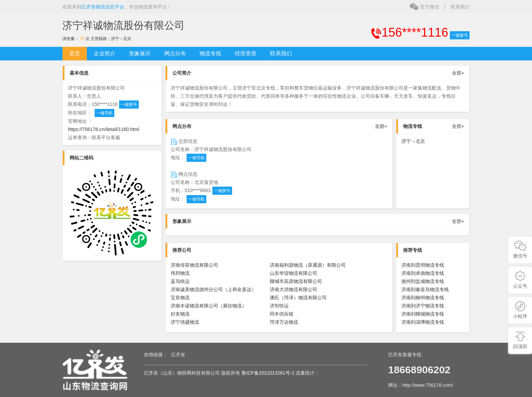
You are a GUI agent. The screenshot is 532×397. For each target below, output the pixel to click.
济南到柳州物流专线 (423, 298)
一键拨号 (460, 35)
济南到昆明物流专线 (423, 265)
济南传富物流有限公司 (194, 265)
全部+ (458, 73)
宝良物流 (180, 298)
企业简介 (104, 53)
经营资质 (246, 53)
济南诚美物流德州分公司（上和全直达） (213, 289)
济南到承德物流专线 (423, 273)
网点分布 (175, 53)
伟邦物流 (180, 273)
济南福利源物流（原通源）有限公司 (308, 265)
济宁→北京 (121, 39)
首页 (75, 53)
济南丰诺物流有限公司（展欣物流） (209, 306)
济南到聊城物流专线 (423, 314)
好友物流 (180, 314)
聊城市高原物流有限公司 (296, 281)
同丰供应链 (282, 314)
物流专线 (210, 53)
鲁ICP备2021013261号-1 (268, 373)
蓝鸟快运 (180, 281)
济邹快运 (279, 306)
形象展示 (140, 53)
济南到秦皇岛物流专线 (425, 289)
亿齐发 (178, 355)
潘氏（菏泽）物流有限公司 (298, 298)
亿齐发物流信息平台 (103, 7)
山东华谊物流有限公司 (293, 273)
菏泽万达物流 (284, 322)
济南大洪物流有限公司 (293, 289)
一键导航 (104, 113)
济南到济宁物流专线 (423, 306)
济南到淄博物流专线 (423, 322)
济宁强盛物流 (185, 322)
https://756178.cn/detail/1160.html (103, 129)
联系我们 (460, 7)
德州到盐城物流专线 (423, 281)
